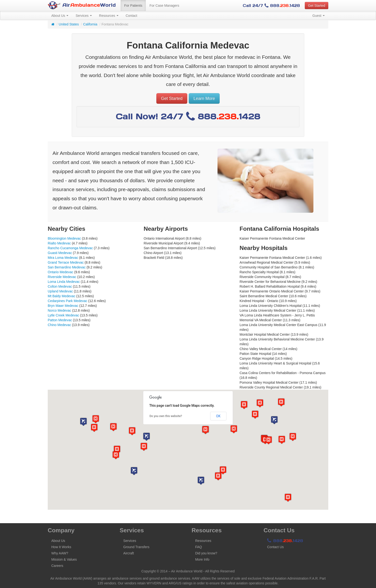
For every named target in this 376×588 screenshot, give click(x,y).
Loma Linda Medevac (64, 282)
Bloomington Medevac (64, 238)
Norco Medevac (59, 310)
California (90, 24)
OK (218, 416)
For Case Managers (164, 6)
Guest (319, 16)
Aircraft (129, 553)
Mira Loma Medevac (63, 258)
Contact (131, 16)
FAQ (199, 547)
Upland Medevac (60, 291)
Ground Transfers (136, 547)
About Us (60, 16)
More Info (202, 559)
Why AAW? (60, 553)
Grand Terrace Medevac (66, 262)
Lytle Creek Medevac (63, 315)
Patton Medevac (60, 320)
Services (84, 16)
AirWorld (82, 5)
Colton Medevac (60, 286)
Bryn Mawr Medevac (63, 306)
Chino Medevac (59, 325)
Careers (57, 566)
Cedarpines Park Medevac (68, 301)
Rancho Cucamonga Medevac (70, 248)
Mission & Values (64, 559)
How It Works (61, 547)
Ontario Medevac (61, 272)
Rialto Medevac (59, 243)
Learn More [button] (204, 98)
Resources (109, 16)
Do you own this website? (166, 416)
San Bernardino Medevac (67, 267)
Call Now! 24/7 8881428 (188, 116)
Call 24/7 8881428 (271, 6)
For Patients (133, 6)
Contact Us (275, 547)
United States (69, 24)
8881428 (285, 541)
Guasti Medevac (60, 253)
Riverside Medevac (62, 277)
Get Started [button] (317, 6)
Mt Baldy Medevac (62, 296)
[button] (147, 437)
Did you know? (206, 553)
